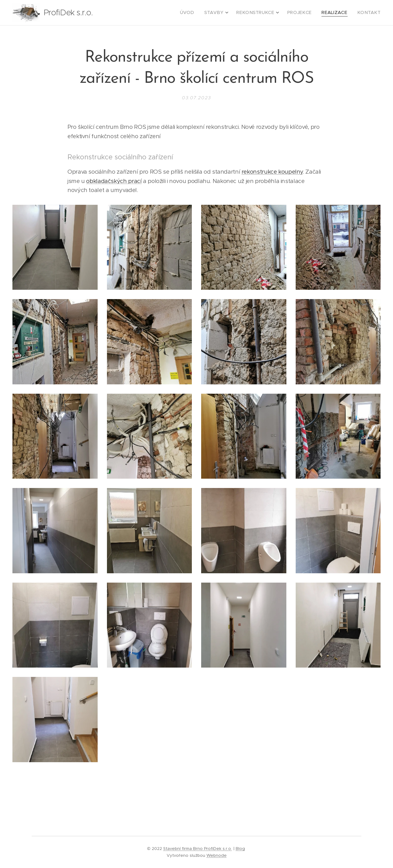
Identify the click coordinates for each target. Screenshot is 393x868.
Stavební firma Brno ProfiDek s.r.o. (198, 849)
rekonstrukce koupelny (272, 172)
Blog (240, 849)
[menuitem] (203, 13)
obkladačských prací (114, 181)
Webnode (217, 855)
